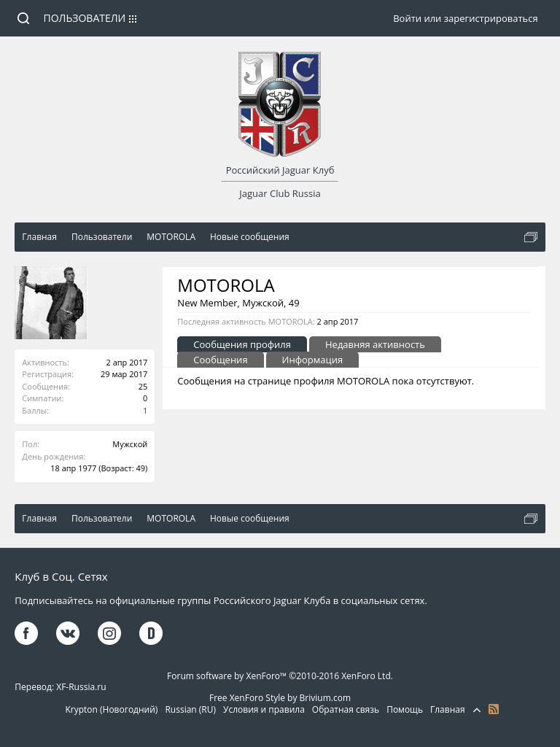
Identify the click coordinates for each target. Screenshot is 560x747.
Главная (448, 709)
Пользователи (85, 18)
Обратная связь (346, 709)
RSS (494, 709)
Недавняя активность (375, 344)
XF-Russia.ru (81, 687)
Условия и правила (264, 709)
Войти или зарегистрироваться (465, 18)
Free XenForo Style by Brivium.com (280, 698)
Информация (313, 360)
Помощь (405, 709)
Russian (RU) (190, 709)
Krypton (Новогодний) (111, 709)
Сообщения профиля (242, 344)
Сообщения (220, 360)
